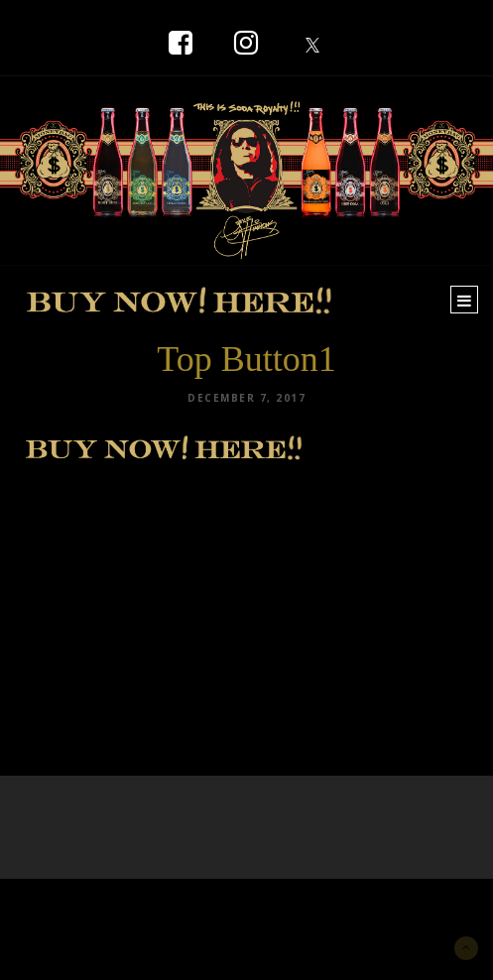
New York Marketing (111, 908)
